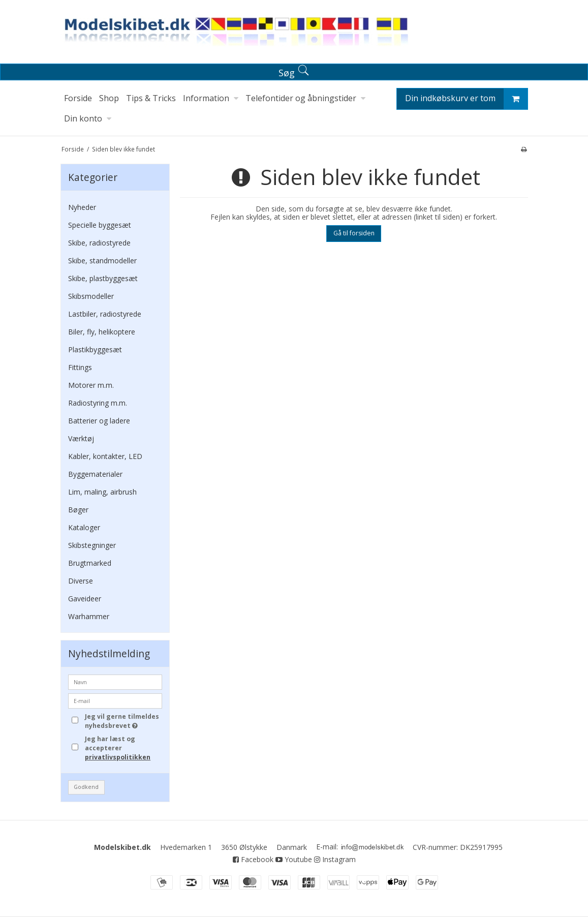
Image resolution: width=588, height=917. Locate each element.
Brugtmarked (90, 563)
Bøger (78, 510)
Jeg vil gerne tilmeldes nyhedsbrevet (122, 721)
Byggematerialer (95, 474)
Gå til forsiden (354, 233)
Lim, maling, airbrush (102, 492)
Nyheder (82, 207)
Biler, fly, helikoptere (102, 332)
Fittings (80, 367)
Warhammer (89, 616)
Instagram (335, 859)
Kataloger (84, 527)
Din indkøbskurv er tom (466, 99)
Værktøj (81, 438)
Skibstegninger (92, 545)
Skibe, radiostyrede (99, 243)
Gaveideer (85, 599)
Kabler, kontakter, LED (105, 456)
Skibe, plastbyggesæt (103, 278)
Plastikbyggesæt (95, 349)
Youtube (294, 859)
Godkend (86, 787)
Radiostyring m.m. (98, 403)
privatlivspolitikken (118, 757)
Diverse (81, 581)
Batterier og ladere (99, 421)
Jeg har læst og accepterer (118, 748)
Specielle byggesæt (100, 225)
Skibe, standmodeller (102, 261)
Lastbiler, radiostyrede (105, 314)
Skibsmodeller (91, 296)
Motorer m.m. (91, 385)
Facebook (253, 859)
